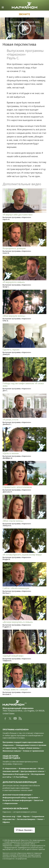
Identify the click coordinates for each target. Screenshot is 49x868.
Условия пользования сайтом (25, 844)
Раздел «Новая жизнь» (29, 748)
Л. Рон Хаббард (20, 777)
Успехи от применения (33, 751)
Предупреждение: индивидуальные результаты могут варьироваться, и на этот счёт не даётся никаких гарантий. (24, 848)
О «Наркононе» (10, 768)
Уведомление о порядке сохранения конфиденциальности (24, 846)
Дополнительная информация (17, 795)
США (19, 816)
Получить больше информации (17, 800)
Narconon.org (9, 816)
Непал (40, 819)
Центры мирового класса (32, 771)
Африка (6, 822)
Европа (26, 816)
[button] (24, 831)
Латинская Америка (26, 819)
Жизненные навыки (12, 751)
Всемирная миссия (27, 768)
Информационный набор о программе (20, 798)
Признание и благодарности (16, 774)
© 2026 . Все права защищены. (24, 840)
